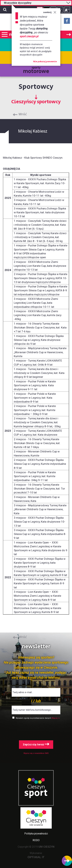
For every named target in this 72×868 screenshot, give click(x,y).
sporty (36, 70)
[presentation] (36, 729)
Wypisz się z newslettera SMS (36, 753)
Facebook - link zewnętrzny (67, 22)
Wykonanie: (36, 855)
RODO (36, 840)
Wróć (23, 114)
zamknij (50, 12)
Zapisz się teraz (36, 745)
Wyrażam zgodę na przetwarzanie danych (34, 718)
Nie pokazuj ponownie (45, 62)
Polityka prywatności (36, 834)
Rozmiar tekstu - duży (67, 10)
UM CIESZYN (46, 847)
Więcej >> (56, 718)
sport (36, 793)
